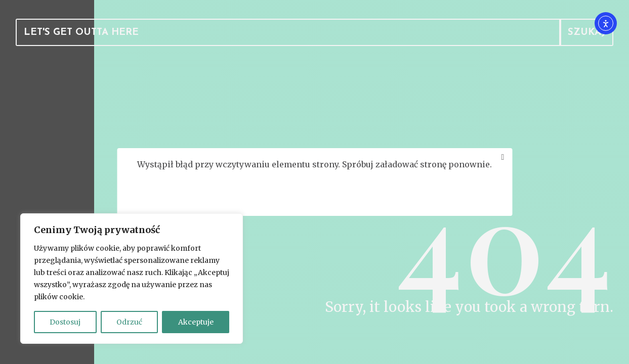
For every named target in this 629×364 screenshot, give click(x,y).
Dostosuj (65, 322)
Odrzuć (129, 322)
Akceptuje (196, 322)
